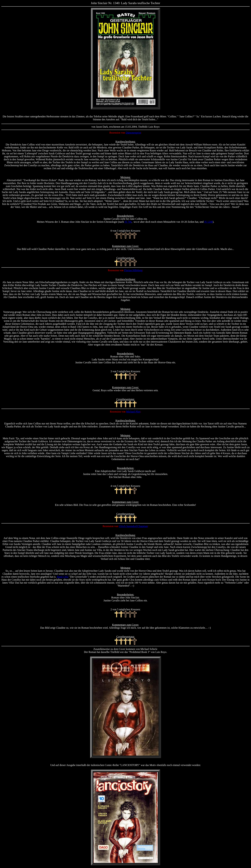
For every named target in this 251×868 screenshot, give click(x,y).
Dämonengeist (133, 133)
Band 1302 (63, 577)
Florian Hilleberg (133, 270)
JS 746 (128, 222)
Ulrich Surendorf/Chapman (133, 526)
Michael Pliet (133, 412)
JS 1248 (208, 222)
